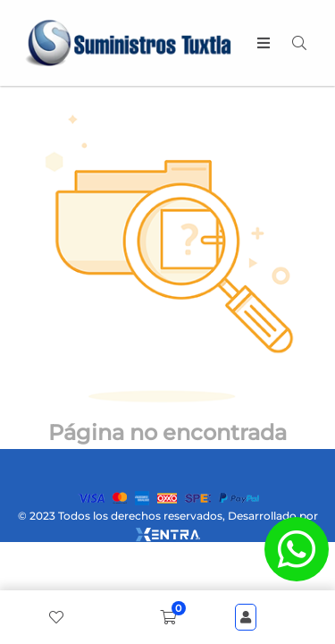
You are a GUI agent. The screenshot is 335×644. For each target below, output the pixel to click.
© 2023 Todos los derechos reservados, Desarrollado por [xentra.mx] (168, 525)
